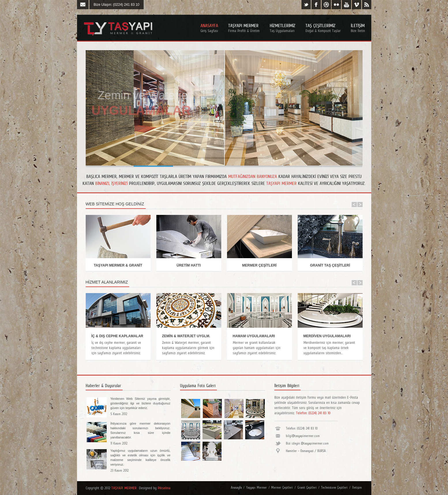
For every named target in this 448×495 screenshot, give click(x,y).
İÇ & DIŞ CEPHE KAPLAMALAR (117, 336)
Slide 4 (264, 166)
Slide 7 (343, 166)
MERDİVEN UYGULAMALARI (327, 336)
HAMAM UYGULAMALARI (254, 336)
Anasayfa (209, 28)
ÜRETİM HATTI (189, 265)
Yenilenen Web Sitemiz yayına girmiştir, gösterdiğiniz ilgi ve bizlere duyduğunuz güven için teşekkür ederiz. (140, 403)
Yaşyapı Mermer (256, 487)
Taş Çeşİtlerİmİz (323, 28)
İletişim (357, 487)
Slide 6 (105, 166)
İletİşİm (358, 28)
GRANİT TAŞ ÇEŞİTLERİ (330, 265)
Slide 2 (184, 166)
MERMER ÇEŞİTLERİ (259, 265)
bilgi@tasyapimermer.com (303, 436)
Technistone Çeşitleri (334, 487)
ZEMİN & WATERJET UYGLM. (186, 336)
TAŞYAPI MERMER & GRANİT (118, 265)
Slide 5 (303, 166)
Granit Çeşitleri (307, 487)
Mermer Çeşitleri (282, 487)
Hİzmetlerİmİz (283, 28)
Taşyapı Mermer (244, 28)
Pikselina (164, 488)
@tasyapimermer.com (315, 443)
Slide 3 (224, 166)
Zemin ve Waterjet (144, 95)
